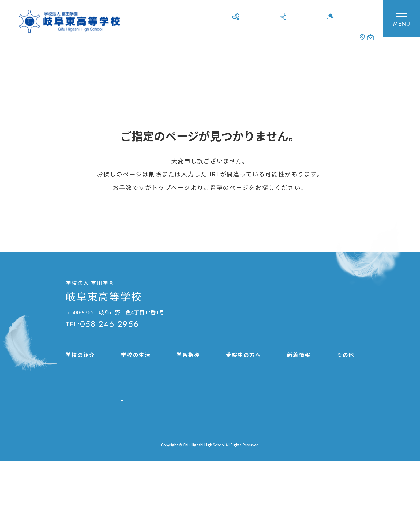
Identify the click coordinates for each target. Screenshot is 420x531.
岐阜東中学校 (342, 494)
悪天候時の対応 (130, 453)
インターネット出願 (228, 396)
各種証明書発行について (329, 377)
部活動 (121, 385)
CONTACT (353, 35)
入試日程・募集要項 (228, 385)
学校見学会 (220, 374)
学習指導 (181, 374)
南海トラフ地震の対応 (136, 464)
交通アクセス (283, 294)
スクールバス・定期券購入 (130, 399)
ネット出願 (302, 16)
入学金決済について (228, 435)
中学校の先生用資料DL (329, 413)
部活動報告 (277, 402)
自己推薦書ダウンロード (230, 410)
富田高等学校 (303, 494)
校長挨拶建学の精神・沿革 (85, 380)
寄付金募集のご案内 (327, 402)
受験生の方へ (280, 391)
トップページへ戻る (90, 216)
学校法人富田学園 (260, 494)
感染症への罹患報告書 (136, 442)
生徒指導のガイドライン (136, 428)
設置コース (80, 415)
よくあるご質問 (85, 437)
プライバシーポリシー (90, 494)
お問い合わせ (283, 325)
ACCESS (309, 35)
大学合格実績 (183, 417)
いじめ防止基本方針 (134, 413)
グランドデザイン (85, 401)
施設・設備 (81, 426)
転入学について (224, 424)
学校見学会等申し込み (349, 16)
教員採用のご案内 (325, 391)
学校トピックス (280, 377)
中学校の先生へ (255, 16)
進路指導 (181, 385)
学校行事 (123, 374)
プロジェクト (183, 399)
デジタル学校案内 (85, 451)
